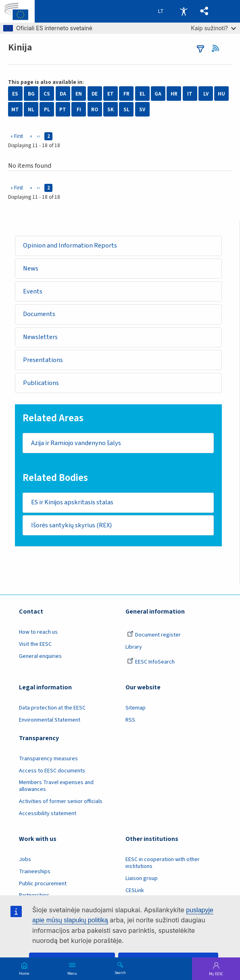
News (31, 268)
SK (111, 109)
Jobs (25, 860)
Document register (154, 635)
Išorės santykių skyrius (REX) (71, 526)
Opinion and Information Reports (70, 246)
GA (158, 94)
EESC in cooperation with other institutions (163, 863)
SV (142, 109)
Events (33, 291)
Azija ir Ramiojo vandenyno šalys (76, 443)
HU (221, 94)
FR (126, 94)
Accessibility (184, 11)
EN (79, 94)
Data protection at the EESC (52, 708)
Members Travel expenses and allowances (56, 786)
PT (63, 109)
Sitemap (136, 708)
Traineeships (35, 872)
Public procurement (43, 884)
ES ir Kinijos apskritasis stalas (72, 503)
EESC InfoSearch (151, 662)
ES (15, 94)
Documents (39, 314)
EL (142, 94)
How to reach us (38, 633)
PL (47, 109)
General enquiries (40, 657)
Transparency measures (48, 759)
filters (200, 49)
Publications (41, 383)
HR (174, 94)
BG (31, 94)
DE (95, 94)
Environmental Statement (50, 720)
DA (63, 94)
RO (95, 109)
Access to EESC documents (52, 771)
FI (79, 109)
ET (111, 94)
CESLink (135, 891)
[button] (205, 11)
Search (120, 972)
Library (134, 647)
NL (31, 109)
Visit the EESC (35, 645)
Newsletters (40, 337)
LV (206, 94)
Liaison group (142, 879)
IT (190, 94)
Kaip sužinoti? (213, 28)
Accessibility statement (48, 814)
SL (126, 109)
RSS (218, 49)
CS (47, 94)
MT (15, 109)
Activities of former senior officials (61, 802)
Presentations (43, 360)
